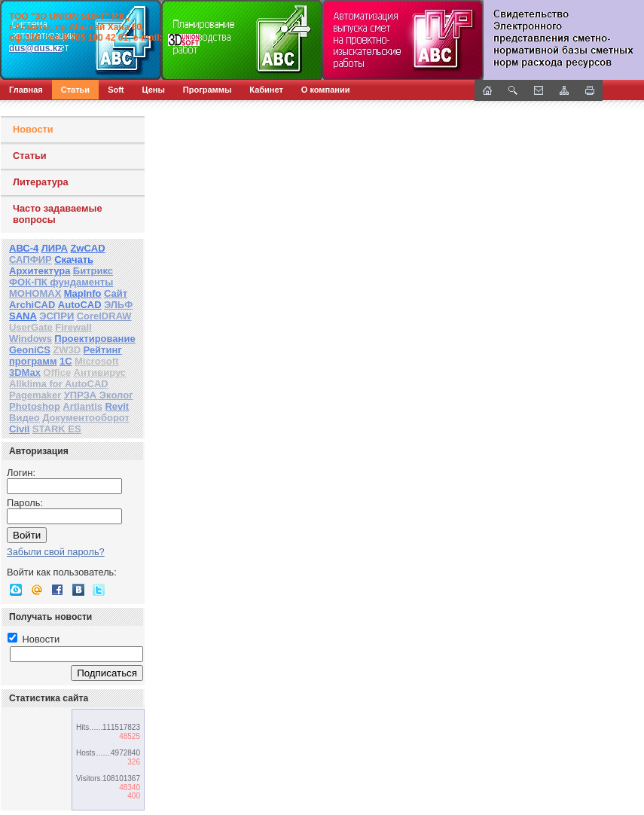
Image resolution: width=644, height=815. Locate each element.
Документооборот (86, 418)
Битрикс (93, 271)
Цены (154, 90)
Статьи (75, 90)
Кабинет (266, 90)
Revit (117, 406)
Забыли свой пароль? (56, 552)
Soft (116, 90)
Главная (26, 90)
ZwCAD (87, 248)
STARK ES (57, 429)
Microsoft (97, 361)
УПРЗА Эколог (99, 395)
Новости (33, 129)
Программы (207, 90)
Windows (31, 339)
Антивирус (100, 372)
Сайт (116, 293)
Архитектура (40, 271)
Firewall (73, 327)
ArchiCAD (32, 305)
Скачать (74, 259)
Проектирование (95, 339)
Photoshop (35, 406)
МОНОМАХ (35, 293)
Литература (41, 182)
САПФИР (31, 259)
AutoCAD (80, 305)
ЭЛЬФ (118, 305)
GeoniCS (30, 350)
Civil (19, 429)
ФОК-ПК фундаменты (61, 282)
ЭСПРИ (56, 316)
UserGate (31, 327)
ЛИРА (55, 248)
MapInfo (83, 293)
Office (57, 372)
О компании (326, 90)
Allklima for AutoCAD (59, 384)
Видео (24, 418)
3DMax (25, 372)
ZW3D (67, 350)
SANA (23, 316)
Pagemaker (35, 395)
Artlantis (82, 406)
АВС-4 (24, 248)
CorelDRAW (104, 316)
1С (66, 361)
